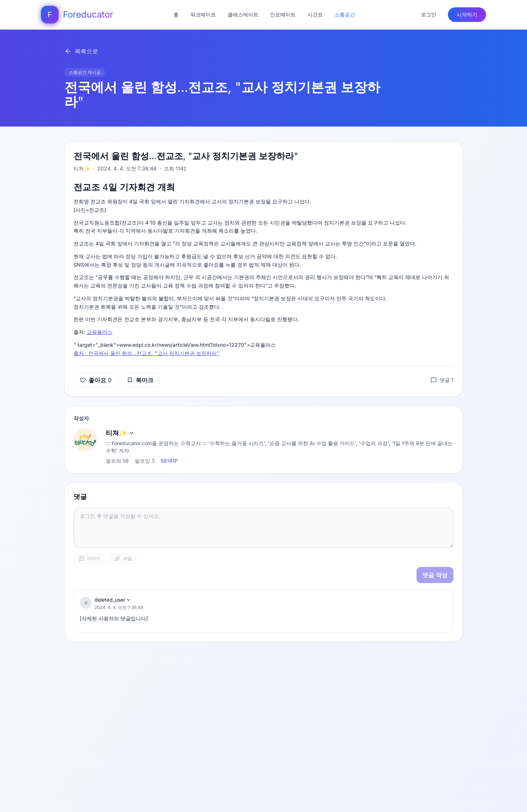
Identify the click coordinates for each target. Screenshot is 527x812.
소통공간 (345, 14)
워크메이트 (203, 14)
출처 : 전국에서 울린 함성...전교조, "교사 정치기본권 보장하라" (146, 353)
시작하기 (467, 14)
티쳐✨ (120, 433)
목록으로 (81, 51)
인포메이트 (283, 14)
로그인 (429, 14)
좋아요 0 (96, 380)
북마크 (140, 380)
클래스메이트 (243, 14)
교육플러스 (100, 332)
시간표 (315, 14)
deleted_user (113, 600)
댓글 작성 (435, 575)
